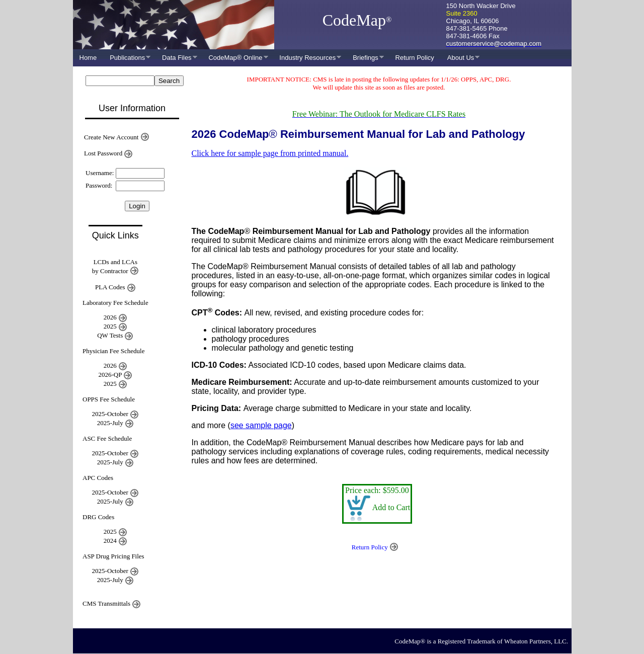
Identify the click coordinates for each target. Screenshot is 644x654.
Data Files (176, 58)
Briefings (365, 58)
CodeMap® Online (235, 58)
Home (88, 58)
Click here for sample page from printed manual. (270, 153)
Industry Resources (307, 58)
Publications (127, 58)
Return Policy (415, 58)
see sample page (261, 425)
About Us (460, 58)
